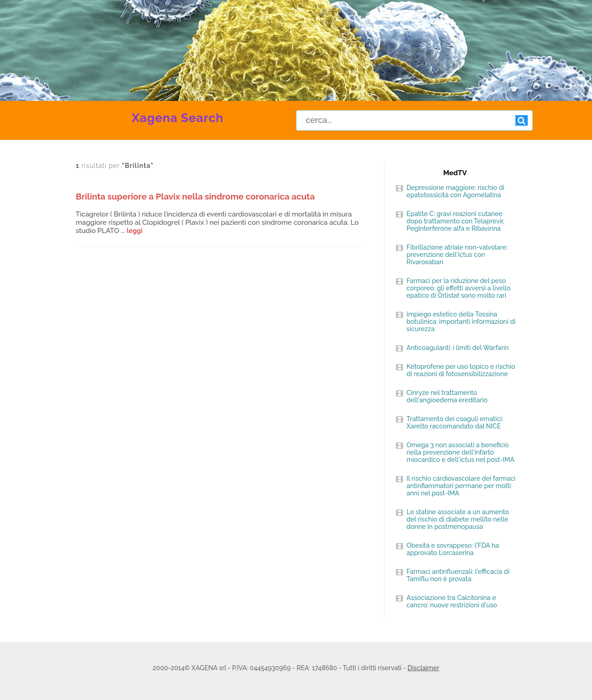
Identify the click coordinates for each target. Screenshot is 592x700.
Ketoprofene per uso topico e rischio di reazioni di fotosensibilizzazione (461, 370)
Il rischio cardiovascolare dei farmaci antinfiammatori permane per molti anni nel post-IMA (461, 486)
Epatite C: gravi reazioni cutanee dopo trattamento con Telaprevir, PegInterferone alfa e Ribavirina (455, 221)
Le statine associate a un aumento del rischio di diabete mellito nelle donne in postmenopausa (458, 519)
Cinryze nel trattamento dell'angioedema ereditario (447, 396)
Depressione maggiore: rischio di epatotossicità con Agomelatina (455, 191)
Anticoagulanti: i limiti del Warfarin (458, 348)
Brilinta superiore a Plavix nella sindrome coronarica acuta (195, 196)
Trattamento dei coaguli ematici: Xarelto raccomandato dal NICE (455, 422)
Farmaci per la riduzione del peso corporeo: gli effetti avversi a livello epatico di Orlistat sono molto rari (459, 288)
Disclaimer (423, 668)
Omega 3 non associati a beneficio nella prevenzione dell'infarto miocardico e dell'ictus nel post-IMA (461, 452)
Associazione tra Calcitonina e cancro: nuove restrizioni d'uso (452, 601)
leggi (134, 231)
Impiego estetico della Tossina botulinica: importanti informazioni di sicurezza (461, 322)
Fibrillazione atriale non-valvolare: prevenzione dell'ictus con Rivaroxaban (457, 255)
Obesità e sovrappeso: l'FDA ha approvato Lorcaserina (453, 549)
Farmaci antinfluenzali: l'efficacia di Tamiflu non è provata (458, 575)
